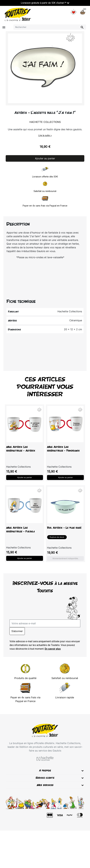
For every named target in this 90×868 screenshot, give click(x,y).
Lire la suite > (45, 135)
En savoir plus (53, 649)
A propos (45, 770)
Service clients (45, 778)
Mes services (45, 785)
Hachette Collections (45, 122)
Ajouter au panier (45, 158)
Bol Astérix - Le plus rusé (64, 528)
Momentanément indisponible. (65, 558)
